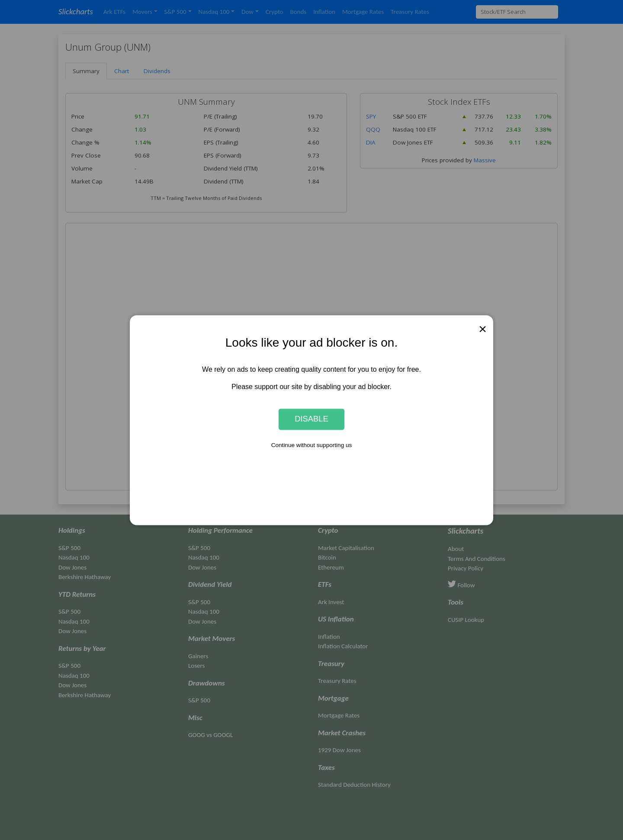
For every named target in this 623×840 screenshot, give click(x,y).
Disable (311, 419)
